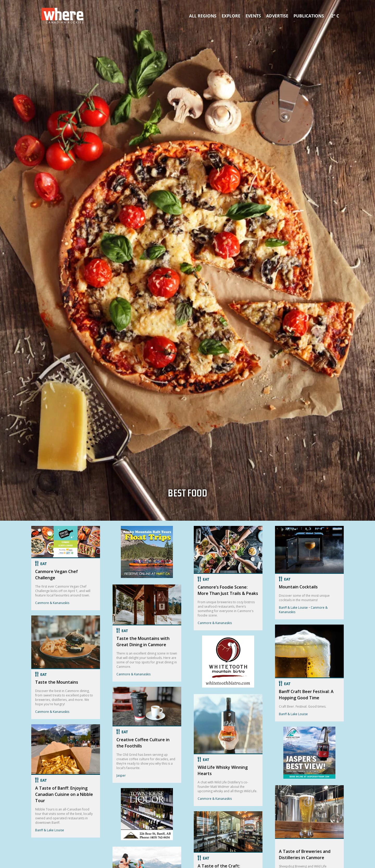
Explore (231, 16)
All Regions (203, 16)
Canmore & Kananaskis (52, 603)
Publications (309, 16)
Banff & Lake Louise (50, 830)
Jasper (121, 775)
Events (253, 16)
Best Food (187, 495)
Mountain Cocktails (298, 587)
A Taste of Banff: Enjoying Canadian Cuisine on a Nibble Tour (64, 794)
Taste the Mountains (57, 682)
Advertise (277, 16)
